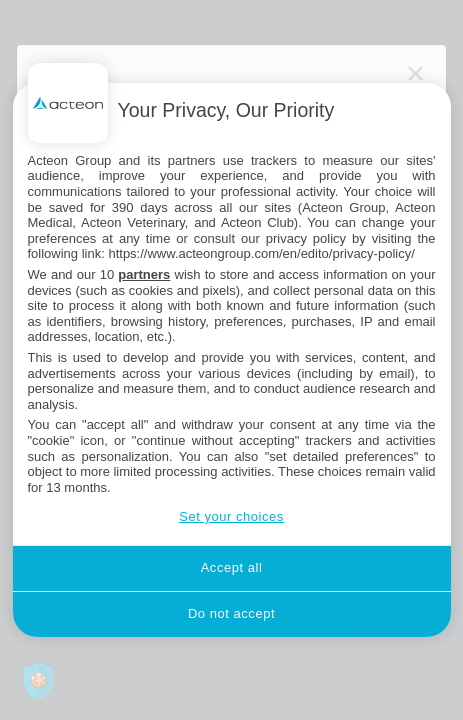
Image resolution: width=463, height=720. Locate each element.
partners (144, 274)
